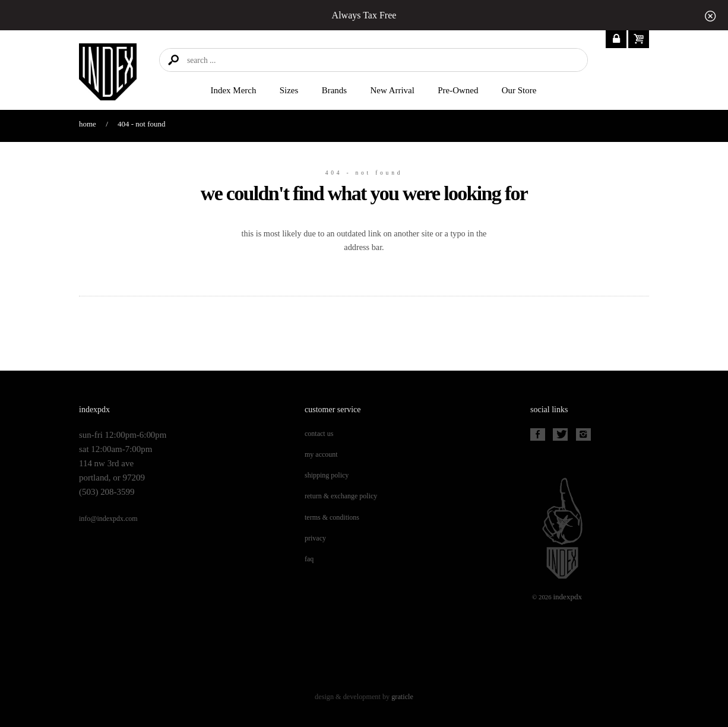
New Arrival (393, 90)
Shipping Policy (327, 475)
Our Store (519, 90)
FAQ (309, 559)
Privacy (315, 538)
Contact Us (319, 434)
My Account (321, 454)
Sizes (289, 90)
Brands (334, 90)
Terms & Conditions (332, 517)
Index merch (234, 90)
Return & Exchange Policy (341, 496)
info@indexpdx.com (108, 519)
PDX (567, 597)
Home (88, 124)
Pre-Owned (458, 90)
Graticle (402, 697)
